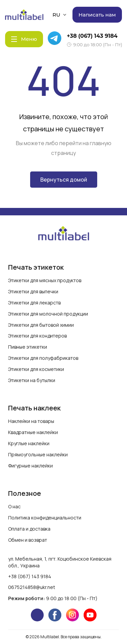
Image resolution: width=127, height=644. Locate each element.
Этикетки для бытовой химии (41, 325)
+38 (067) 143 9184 (92, 36)
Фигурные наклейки (30, 466)
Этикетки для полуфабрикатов (43, 358)
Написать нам (97, 15)
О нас (14, 506)
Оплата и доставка (29, 529)
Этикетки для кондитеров (37, 336)
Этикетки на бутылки (32, 380)
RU (59, 15)
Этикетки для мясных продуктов (45, 280)
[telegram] (37, 615)
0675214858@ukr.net (32, 587)
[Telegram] (56, 39)
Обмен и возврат (28, 540)
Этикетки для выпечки (33, 291)
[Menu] (24, 39)
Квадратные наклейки (33, 432)
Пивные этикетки (28, 347)
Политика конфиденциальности (45, 518)
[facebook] (55, 615)
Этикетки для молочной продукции (48, 314)
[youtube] (90, 615)
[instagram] (72, 615)
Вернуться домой (64, 180)
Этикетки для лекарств (34, 303)
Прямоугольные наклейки (38, 454)
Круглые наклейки (29, 443)
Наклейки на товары (31, 421)
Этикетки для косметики (36, 369)
